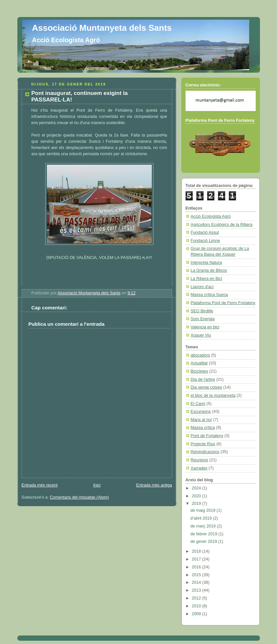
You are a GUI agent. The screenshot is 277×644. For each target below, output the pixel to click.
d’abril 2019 (202, 518)
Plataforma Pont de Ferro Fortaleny (223, 303)
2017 (197, 559)
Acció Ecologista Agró (211, 216)
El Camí (198, 404)
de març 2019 (204, 526)
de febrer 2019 (205, 534)
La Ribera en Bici (207, 279)
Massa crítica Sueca (209, 295)
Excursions (201, 412)
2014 (197, 582)
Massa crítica (203, 428)
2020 (197, 496)
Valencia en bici (205, 327)
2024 (197, 488)
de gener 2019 (204, 542)
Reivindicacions (205, 452)
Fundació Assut (205, 232)
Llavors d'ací (202, 287)
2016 (197, 567)
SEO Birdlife (202, 311)
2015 (197, 575)
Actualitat (199, 363)
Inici (97, 485)
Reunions (199, 460)
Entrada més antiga (154, 485)
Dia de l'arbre (203, 379)
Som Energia (203, 319)
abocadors (200, 355)
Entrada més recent (40, 485)
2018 (197, 551)
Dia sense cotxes (207, 387)
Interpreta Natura (206, 263)
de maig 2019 (204, 510)
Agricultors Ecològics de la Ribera (222, 225)
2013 (197, 590)
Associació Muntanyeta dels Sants (102, 28)
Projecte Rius (203, 444)
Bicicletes (199, 371)
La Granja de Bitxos (209, 270)
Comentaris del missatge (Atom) (79, 497)
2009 (197, 614)
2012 (197, 598)
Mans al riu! (201, 420)
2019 (197, 504)
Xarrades (199, 468)
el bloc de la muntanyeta (213, 396)
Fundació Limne (206, 241)
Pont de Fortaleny (207, 436)
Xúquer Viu (201, 335)
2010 (197, 606)
